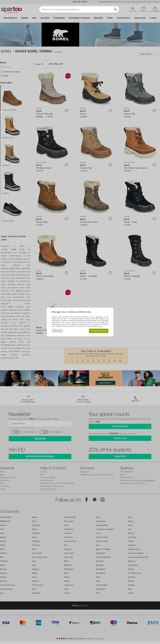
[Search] (115, 9)
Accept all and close (99, 331)
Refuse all (57, 331)
